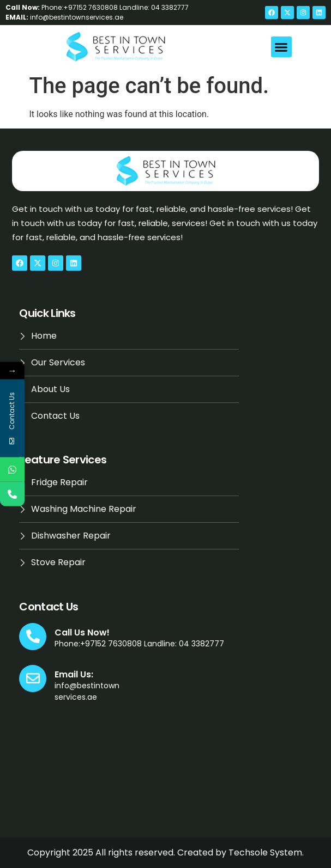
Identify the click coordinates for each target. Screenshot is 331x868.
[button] (281, 47)
